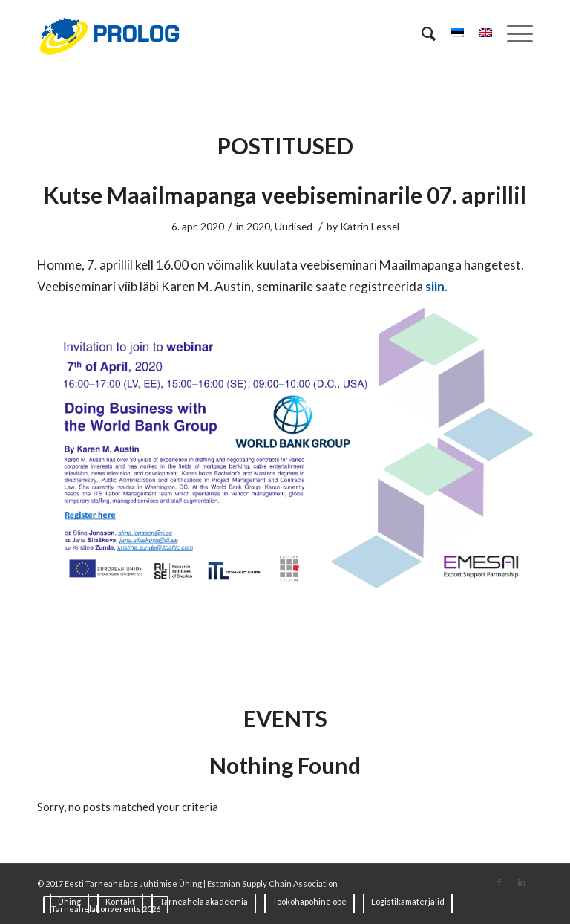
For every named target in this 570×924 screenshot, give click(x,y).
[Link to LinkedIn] (522, 882)
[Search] (421, 33)
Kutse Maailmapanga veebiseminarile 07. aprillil (285, 195)
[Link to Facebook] (499, 882)
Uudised (294, 226)
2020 (258, 226)
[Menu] (512, 33)
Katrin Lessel (370, 226)
